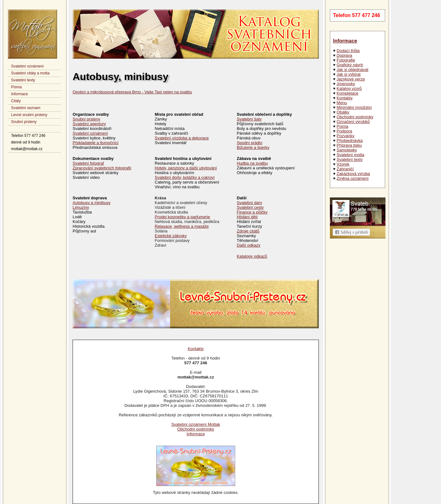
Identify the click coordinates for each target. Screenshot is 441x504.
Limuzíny (81, 207)
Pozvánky (345, 136)
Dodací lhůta (348, 51)
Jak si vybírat (349, 74)
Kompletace (347, 93)
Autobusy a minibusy (92, 203)
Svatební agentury (89, 124)
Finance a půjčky (252, 212)
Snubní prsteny (24, 122)
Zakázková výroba (353, 174)
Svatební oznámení (27, 66)
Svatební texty (23, 80)
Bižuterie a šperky (253, 147)
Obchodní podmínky (355, 117)
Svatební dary (249, 203)
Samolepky (347, 150)
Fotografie (346, 60)
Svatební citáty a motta (30, 73)
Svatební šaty (249, 119)
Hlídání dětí (247, 217)
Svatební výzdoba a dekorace (182, 138)
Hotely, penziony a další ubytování (186, 168)
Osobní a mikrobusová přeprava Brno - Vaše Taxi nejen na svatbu (132, 92)
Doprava (344, 55)
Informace (19, 94)
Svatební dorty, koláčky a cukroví (185, 177)
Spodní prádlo (250, 143)
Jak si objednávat (352, 70)
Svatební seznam (26, 108)
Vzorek (343, 164)
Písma (16, 87)
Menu (342, 103)
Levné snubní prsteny (29, 115)
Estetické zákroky (171, 236)
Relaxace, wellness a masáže (182, 226)
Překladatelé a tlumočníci (95, 143)
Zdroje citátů (248, 231)
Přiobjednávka (349, 141)
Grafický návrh (350, 65)
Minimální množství (354, 107)
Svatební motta (350, 155)
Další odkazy (248, 245)
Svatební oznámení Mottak (196, 424)
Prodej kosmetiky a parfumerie (182, 217)
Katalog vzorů (349, 88)
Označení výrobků (353, 122)
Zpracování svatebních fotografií (102, 168)
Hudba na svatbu (252, 163)
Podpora (344, 131)
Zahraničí (345, 169)
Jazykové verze (351, 79)
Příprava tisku (349, 145)
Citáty (16, 101)
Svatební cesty (250, 207)
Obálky (343, 112)
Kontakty (345, 98)
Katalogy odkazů (252, 256)
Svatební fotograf (88, 163)
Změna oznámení (352, 178)
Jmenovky (346, 84)
